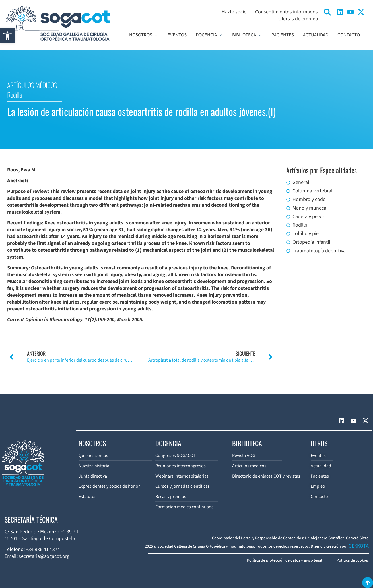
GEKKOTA (359, 546)
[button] (7, 36)
